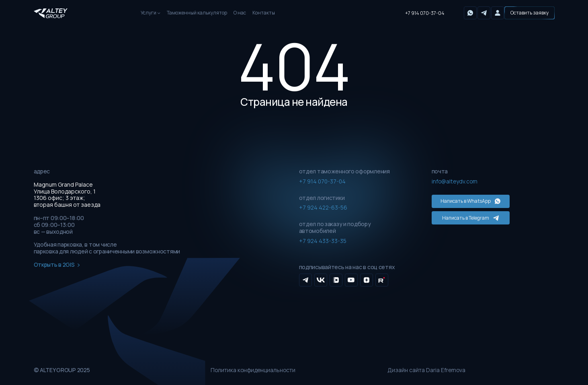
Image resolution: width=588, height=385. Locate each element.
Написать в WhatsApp (468, 201)
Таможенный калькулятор (197, 13)
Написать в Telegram (468, 217)
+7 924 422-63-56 (324, 207)
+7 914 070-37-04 (425, 13)
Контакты (264, 13)
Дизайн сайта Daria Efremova (427, 370)
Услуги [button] (149, 13)
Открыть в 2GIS (57, 265)
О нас (240, 13)
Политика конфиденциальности (254, 370)
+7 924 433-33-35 (323, 241)
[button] (530, 13)
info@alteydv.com (455, 181)
